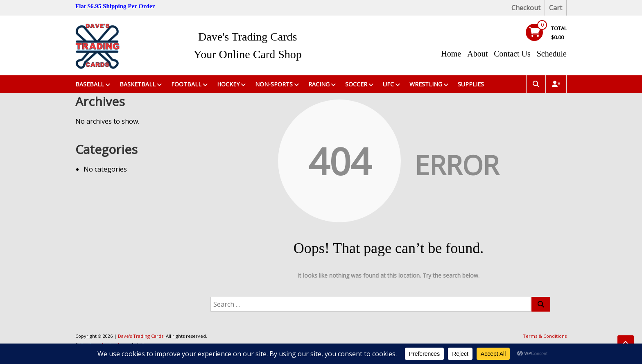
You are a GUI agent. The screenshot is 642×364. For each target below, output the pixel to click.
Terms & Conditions (545, 336)
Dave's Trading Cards (248, 37)
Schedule (552, 54)
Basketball (138, 84)
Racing (319, 84)
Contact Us (512, 54)
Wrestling (426, 84)
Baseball (90, 84)
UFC (388, 84)
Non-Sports (274, 84)
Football (186, 84)
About (477, 54)
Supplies (471, 84)
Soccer (356, 84)
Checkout (526, 8)
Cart (556, 8)
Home (451, 54)
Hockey (228, 84)
